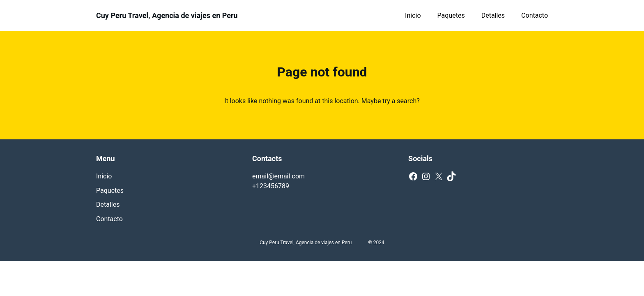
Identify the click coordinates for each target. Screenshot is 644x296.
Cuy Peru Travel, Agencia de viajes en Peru (167, 15)
